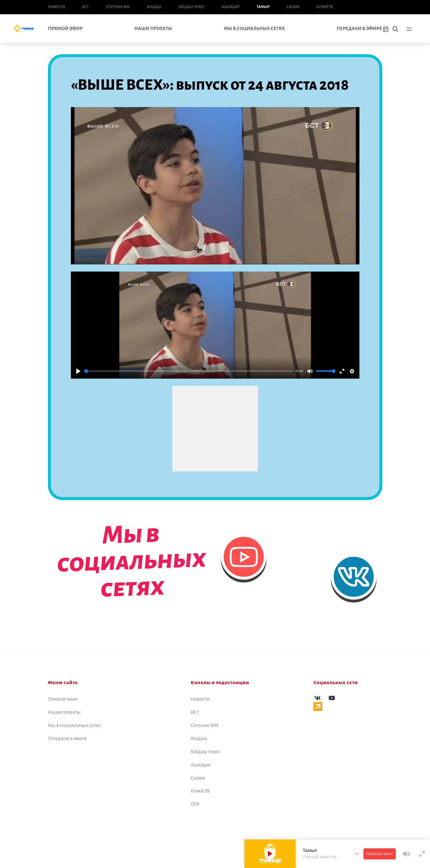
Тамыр (263, 7)
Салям (293, 7)
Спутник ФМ (118, 7)
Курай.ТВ (324, 7)
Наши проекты (153, 29)
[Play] (78, 371)
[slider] (189, 371)
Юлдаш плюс (192, 7)
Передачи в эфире (359, 29)
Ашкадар (231, 7)
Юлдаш (154, 7)
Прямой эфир (65, 29)
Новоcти (57, 7)
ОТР (195, 804)
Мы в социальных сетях (254, 29)
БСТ (85, 7)
